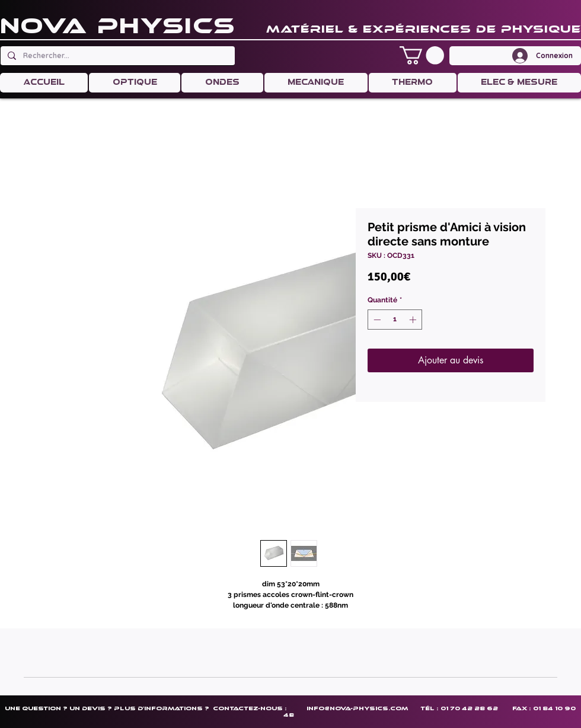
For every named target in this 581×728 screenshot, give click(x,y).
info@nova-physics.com (357, 708)
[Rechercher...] (116, 56)
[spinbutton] (395, 320)
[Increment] (414, 320)
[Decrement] (376, 320)
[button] (422, 55)
